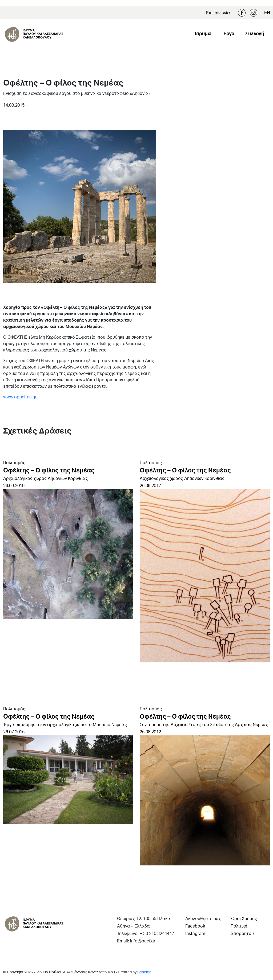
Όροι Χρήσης (244, 918)
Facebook (242, 13)
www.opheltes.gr (20, 397)
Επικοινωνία (218, 13)
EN (267, 12)
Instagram (254, 13)
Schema (144, 972)
